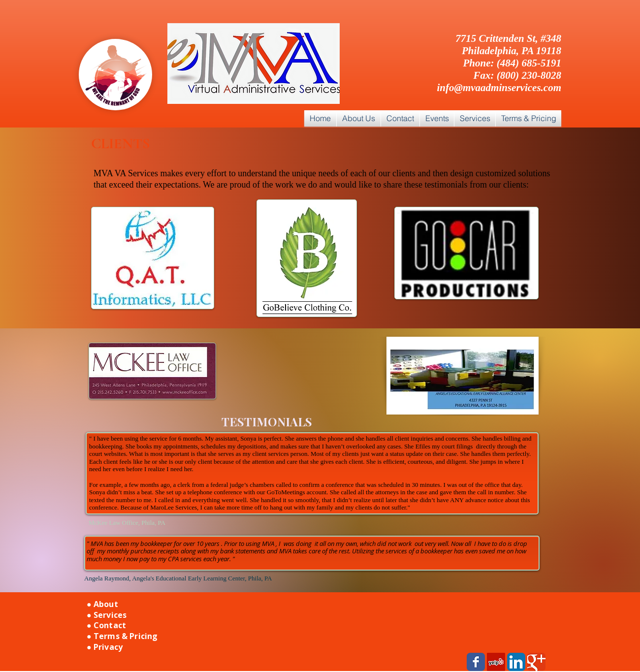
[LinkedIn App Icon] (516, 662)
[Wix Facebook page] (476, 662)
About (106, 604)
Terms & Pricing (126, 636)
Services (110, 615)
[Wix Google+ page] (536, 662)
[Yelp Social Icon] (496, 662)
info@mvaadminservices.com (499, 88)
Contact (110, 625)
